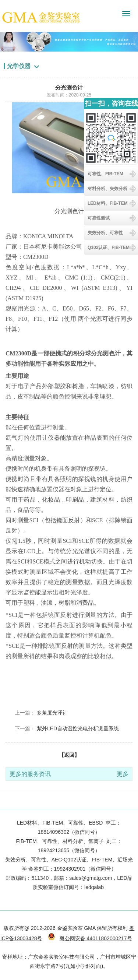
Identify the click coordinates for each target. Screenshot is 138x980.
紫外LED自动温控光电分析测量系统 (78, 728)
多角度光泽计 (52, 713)
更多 (123, 774)
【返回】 (69, 755)
